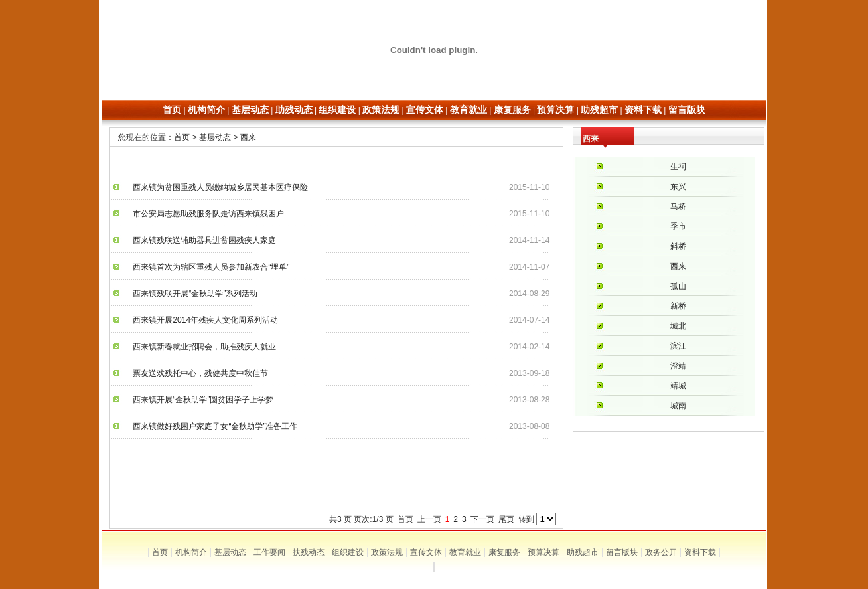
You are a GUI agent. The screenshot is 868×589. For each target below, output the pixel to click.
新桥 (678, 306)
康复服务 (504, 552)
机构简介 (191, 552)
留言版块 (622, 552)
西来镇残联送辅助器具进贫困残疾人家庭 (200, 240)
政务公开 (661, 552)
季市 (678, 226)
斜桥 (678, 246)
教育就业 (465, 552)
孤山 (678, 286)
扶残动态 (309, 552)
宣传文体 (426, 552)
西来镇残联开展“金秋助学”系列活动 (191, 294)
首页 (182, 137)
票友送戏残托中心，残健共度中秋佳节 (196, 373)
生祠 (678, 167)
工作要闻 (269, 552)
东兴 (678, 187)
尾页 (506, 519)
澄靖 (678, 366)
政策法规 (387, 552)
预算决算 (543, 552)
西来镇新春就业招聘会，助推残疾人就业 (200, 347)
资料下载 (700, 552)
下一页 (482, 519)
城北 (678, 326)
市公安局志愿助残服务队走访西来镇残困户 (204, 214)
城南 (678, 406)
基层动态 (215, 137)
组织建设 (348, 552)
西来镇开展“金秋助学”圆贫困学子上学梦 (199, 400)
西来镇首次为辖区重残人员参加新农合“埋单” (207, 267)
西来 (248, 137)
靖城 (678, 386)
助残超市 (583, 552)
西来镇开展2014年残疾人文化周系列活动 (201, 320)
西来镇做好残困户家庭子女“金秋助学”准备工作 (211, 426)
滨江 (678, 346)
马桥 (678, 207)
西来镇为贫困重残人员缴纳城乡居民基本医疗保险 (216, 187)
